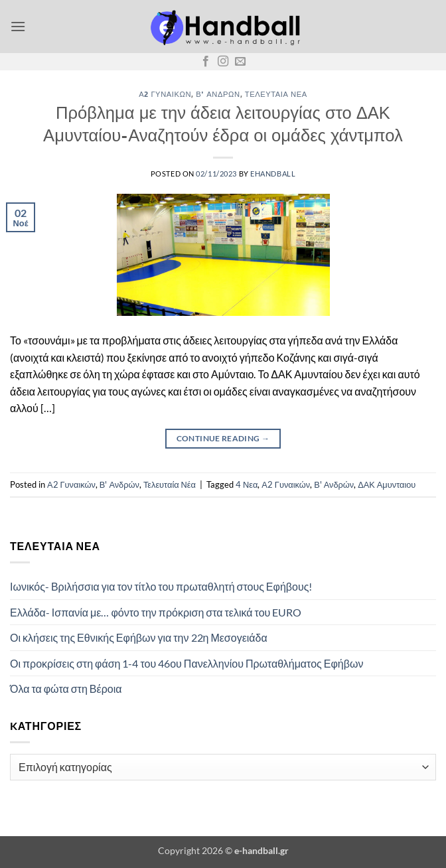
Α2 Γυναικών (165, 94)
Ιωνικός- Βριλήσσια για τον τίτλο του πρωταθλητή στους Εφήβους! (161, 586)
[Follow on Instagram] (223, 62)
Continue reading (223, 438)
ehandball (273, 174)
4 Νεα (247, 484)
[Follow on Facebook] (206, 62)
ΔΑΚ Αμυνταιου (387, 484)
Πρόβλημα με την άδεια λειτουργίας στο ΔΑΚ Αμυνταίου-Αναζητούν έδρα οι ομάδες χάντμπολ (223, 123)
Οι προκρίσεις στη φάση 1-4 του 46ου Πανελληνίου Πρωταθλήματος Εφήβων (186, 663)
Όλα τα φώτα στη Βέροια (66, 688)
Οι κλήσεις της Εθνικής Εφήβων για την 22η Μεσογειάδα (139, 637)
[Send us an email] (240, 62)
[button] (18, 26)
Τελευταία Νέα (276, 94)
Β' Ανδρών (218, 94)
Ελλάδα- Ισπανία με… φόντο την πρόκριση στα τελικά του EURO (156, 612)
